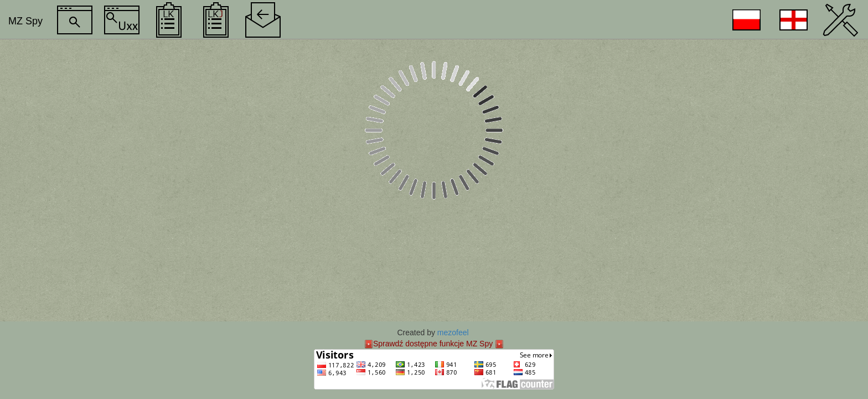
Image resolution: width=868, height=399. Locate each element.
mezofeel (453, 332)
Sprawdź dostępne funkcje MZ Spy (433, 344)
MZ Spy (25, 21)
